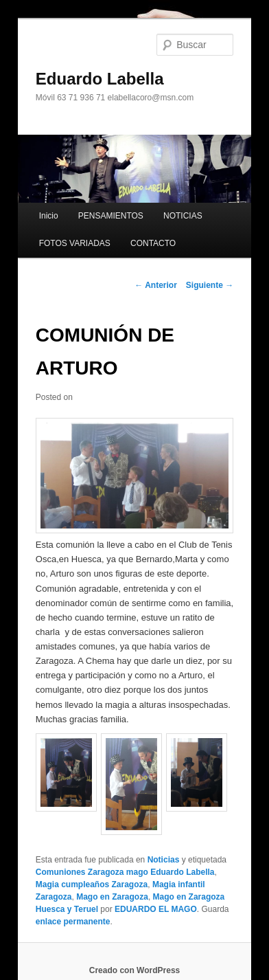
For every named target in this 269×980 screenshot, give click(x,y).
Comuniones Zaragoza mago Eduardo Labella (125, 872)
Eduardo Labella (100, 79)
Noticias (164, 860)
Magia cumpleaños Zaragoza (92, 884)
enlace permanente (73, 922)
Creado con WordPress (134, 970)
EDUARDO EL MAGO (156, 909)
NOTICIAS (183, 216)
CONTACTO (153, 243)
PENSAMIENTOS (111, 216)
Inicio (49, 216)
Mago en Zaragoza (112, 897)
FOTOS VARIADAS (75, 243)
